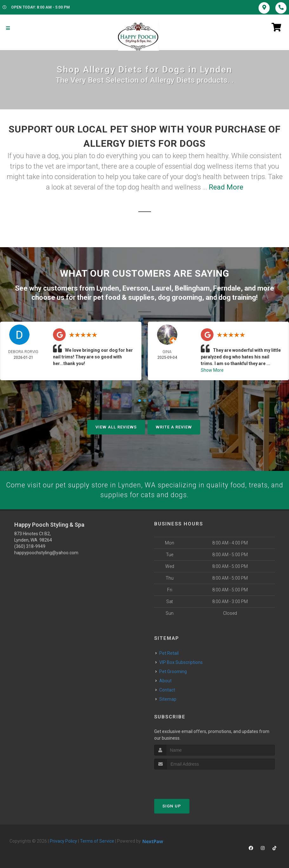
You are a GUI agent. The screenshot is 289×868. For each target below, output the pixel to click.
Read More (226, 187)
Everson (135, 288)
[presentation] (188, 781)
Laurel (161, 288)
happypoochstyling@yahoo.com (46, 553)
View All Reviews (116, 427)
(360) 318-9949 (30, 546)
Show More (212, 370)
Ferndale (227, 288)
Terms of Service (97, 841)
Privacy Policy (63, 841)
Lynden (108, 288)
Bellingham (192, 288)
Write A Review (174, 427)
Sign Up (172, 806)
